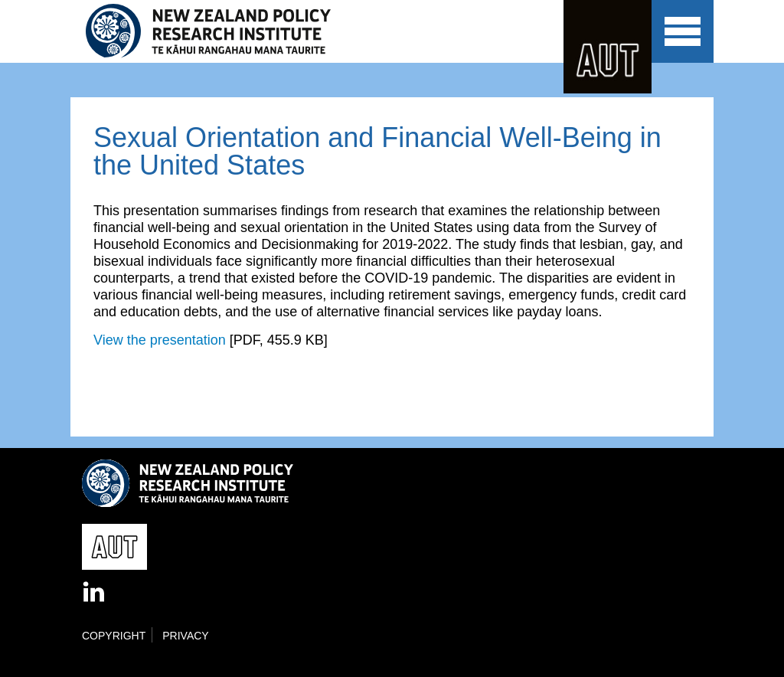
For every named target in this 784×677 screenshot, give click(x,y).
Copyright (114, 636)
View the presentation (160, 340)
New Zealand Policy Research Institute (219, 31)
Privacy (185, 636)
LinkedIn (95, 593)
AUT (608, 47)
